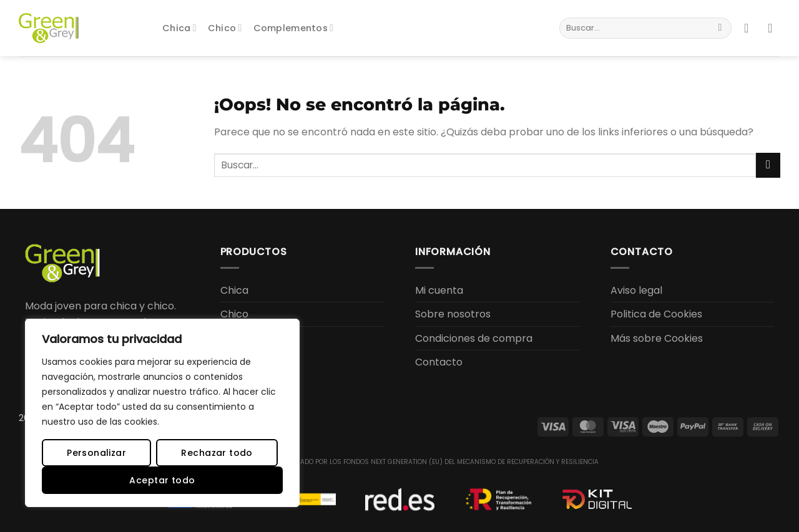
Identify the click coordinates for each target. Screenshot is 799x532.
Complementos (294, 28)
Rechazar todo (217, 453)
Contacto (439, 362)
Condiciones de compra (474, 338)
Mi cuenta (439, 290)
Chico (225, 28)
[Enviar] (720, 28)
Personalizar (96, 453)
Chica (179, 28)
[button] (750, 28)
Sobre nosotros (453, 314)
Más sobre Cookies (657, 338)
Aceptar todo (162, 480)
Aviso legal (636, 290)
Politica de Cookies (656, 314)
